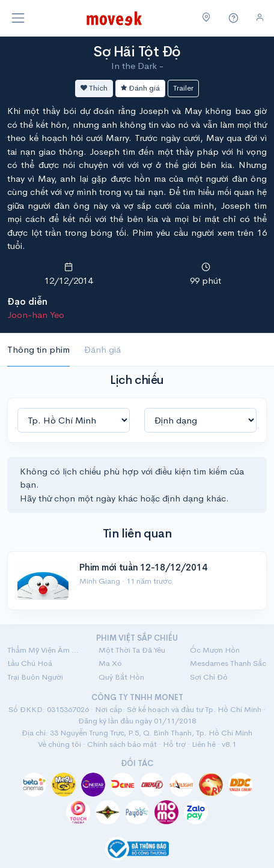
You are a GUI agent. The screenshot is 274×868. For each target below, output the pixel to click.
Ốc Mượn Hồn (215, 650)
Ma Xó (110, 663)
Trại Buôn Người (35, 677)
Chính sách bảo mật (122, 744)
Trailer (183, 88)
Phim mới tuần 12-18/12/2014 (143, 567)
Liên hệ (204, 744)
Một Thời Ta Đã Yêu (132, 650)
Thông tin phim (38, 349)
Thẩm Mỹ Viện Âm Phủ (46, 650)
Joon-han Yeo (36, 315)
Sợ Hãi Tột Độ (137, 52)
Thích (94, 88)
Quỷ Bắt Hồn (121, 677)
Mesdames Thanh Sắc (228, 663)
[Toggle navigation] (18, 18)
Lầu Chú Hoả (30, 663)
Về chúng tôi (59, 744)
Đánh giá (140, 88)
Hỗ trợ (174, 744)
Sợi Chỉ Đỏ (209, 677)
